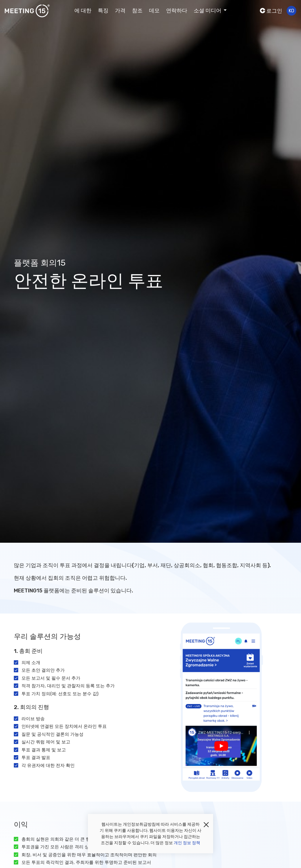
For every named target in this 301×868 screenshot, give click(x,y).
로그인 (271, 11)
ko (291, 11)
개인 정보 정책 (187, 843)
